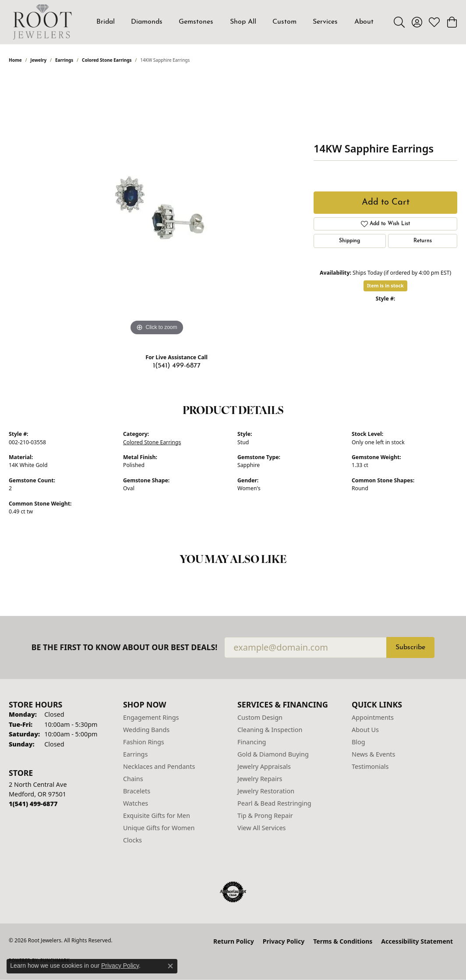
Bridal (106, 22)
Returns (423, 241)
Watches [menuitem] (136, 803)
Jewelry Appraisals (264, 766)
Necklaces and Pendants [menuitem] (159, 766)
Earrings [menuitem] (135, 754)
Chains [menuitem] (133, 779)
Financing (252, 742)
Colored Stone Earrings (107, 60)
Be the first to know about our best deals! (125, 647)
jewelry (38, 60)
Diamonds (147, 22)
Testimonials (370, 766)
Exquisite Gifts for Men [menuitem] (157, 815)
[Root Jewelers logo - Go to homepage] (42, 22)
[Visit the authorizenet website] (233, 892)
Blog (358, 742)
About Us (365, 730)
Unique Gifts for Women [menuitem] (159, 828)
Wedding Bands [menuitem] (146, 730)
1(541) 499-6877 (177, 366)
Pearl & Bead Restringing (274, 803)
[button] (399, 22)
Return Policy (234, 941)
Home (15, 60)
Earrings (64, 60)
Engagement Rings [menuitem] (151, 717)
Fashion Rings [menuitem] (144, 742)
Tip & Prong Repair (265, 815)
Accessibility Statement (417, 941)
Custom (284, 22)
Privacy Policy (284, 941)
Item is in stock (385, 285)
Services (325, 22)
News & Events (373, 754)
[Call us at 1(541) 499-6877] (33, 804)
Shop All (243, 22)
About (364, 22)
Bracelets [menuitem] (137, 791)
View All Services (262, 828)
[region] (157, 206)
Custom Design (260, 717)
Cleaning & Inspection (270, 730)
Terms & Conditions (343, 941)
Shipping (349, 241)
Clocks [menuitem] (132, 840)
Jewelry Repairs (260, 779)
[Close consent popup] (170, 966)
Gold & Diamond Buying (273, 754)
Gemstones (196, 22)
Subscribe (410, 647)
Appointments (373, 717)
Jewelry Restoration (266, 791)
